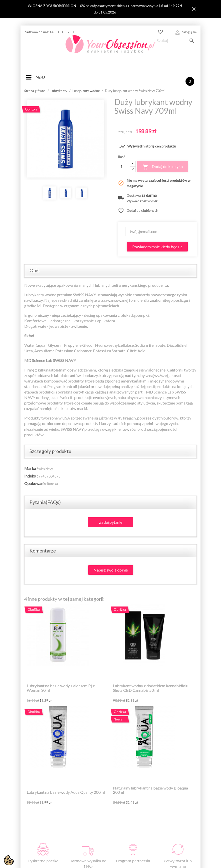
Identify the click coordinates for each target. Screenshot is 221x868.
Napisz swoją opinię (111, 570)
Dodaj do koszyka (163, 167)
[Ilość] (124, 166)
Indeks (30, 476)
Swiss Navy (45, 469)
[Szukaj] (175, 41)
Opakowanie (35, 483)
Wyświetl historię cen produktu (148, 147)
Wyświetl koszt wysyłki (143, 201)
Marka (30, 468)
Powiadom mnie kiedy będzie (157, 247)
